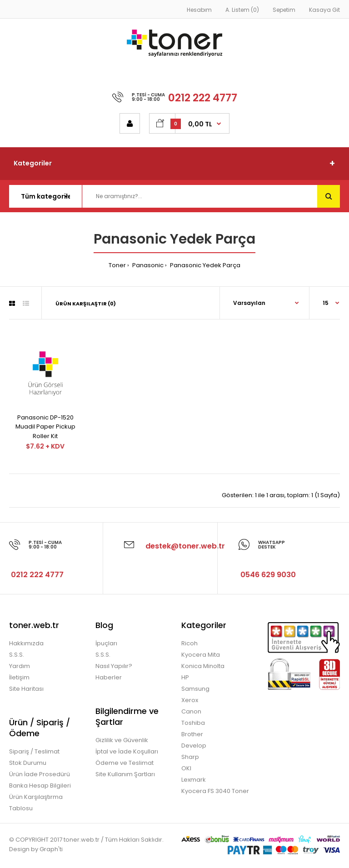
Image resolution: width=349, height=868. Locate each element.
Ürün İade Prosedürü (40, 774)
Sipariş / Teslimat (34, 751)
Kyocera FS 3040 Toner (215, 791)
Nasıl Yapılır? (114, 666)
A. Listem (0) (242, 10)
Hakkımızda (26, 643)
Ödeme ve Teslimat (125, 763)
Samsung (195, 689)
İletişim (19, 677)
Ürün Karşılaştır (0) (86, 304)
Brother (192, 734)
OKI (186, 768)
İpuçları (106, 643)
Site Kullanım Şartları (125, 774)
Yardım (20, 666)
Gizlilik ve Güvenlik (122, 740)
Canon (191, 711)
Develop (194, 746)
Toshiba (193, 723)
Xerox (190, 700)
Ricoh (189, 643)
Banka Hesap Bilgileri (40, 786)
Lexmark (194, 780)
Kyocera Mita (201, 655)
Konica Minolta (203, 666)
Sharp (190, 757)
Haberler (109, 677)
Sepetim (284, 10)
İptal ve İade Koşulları (127, 751)
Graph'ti (51, 849)
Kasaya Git (324, 10)
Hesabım (199, 10)
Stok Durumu (28, 763)
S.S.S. (17, 655)
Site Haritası (26, 689)
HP (185, 677)
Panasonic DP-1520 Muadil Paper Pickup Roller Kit (45, 427)
